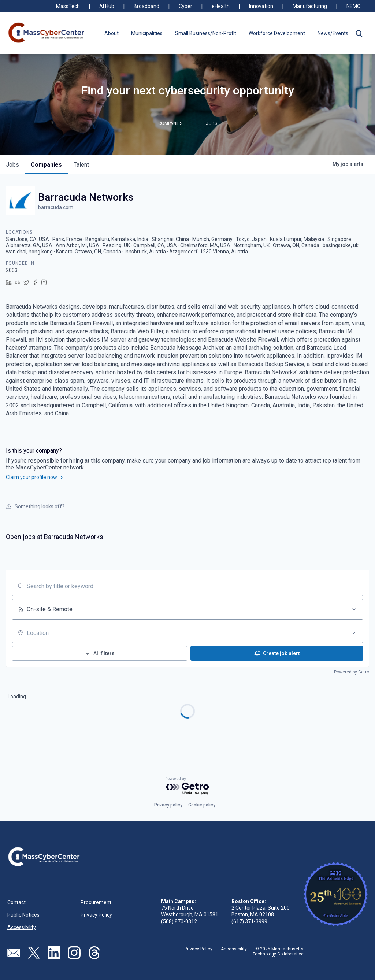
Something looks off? (35, 506)
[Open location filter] (354, 633)
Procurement (96, 902)
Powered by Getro (352, 672)
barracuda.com (56, 207)
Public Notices (23, 915)
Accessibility (22, 927)
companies (46, 165)
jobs (12, 165)
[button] (359, 33)
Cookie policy (202, 805)
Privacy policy (168, 805)
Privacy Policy (96, 915)
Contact (16, 902)
